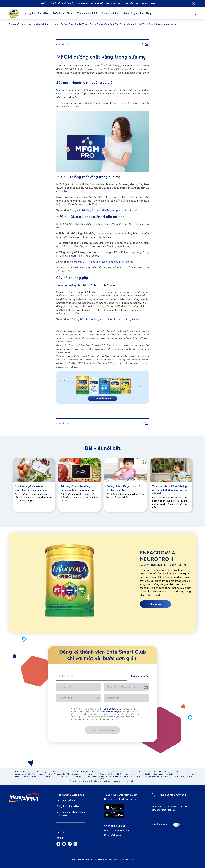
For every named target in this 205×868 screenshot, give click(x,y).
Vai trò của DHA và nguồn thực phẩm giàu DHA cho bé (102, 262)
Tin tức (60, 832)
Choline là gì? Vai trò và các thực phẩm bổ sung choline (31, 488)
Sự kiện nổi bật (111, 13)
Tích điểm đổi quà (66, 801)
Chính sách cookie (114, 835)
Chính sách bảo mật (114, 826)
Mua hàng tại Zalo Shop (138, 13)
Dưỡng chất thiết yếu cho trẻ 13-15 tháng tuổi (123, 488)
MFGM (78, 107)
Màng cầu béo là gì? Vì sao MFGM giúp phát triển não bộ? (103, 210)
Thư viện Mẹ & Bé (87, 13)
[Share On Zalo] (146, 45)
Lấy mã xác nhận (140, 676)
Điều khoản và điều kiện (116, 831)
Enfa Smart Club (62, 13)
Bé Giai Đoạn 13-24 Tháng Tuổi (77, 25)
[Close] (194, 4)
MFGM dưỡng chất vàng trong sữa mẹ (158, 25)
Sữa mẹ (61, 90)
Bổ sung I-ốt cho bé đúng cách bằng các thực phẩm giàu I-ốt (105, 320)
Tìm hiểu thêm (148, 4)
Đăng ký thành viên (37, 13)
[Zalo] (75, 844)
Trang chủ (14, 25)
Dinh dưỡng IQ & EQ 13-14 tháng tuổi (117, 25)
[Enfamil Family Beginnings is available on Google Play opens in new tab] (114, 815)
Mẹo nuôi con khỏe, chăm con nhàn (40, 25)
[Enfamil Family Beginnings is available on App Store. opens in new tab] (114, 808)
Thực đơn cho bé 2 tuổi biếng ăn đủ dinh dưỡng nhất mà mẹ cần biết (170, 490)
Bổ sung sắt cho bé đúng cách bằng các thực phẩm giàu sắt (78, 488)
